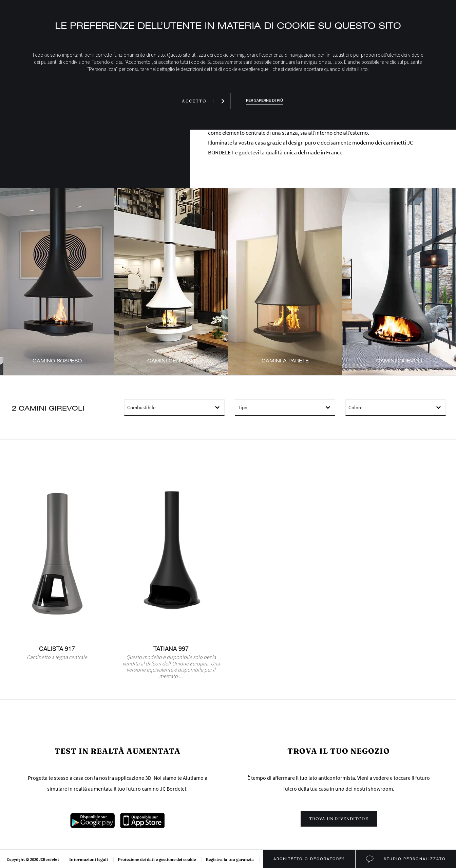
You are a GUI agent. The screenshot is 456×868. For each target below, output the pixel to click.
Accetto (194, 101)
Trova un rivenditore (339, 819)
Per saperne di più (264, 101)
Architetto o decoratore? (309, 859)
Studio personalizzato (414, 859)
